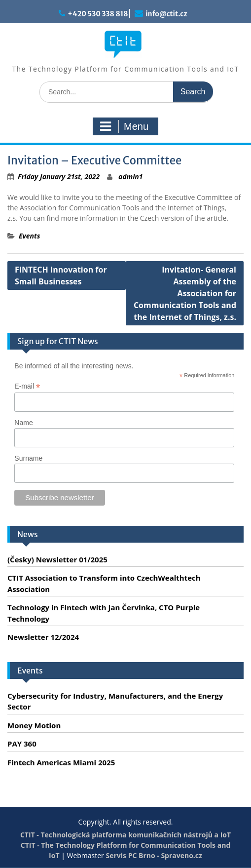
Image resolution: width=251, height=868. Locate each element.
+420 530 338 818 (98, 14)
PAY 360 (22, 744)
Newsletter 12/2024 (43, 637)
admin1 (131, 177)
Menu (124, 126)
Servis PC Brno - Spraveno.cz (154, 855)
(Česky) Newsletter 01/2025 (57, 559)
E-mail (27, 386)
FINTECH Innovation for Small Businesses (61, 276)
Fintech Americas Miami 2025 (61, 762)
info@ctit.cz (166, 14)
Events (29, 236)
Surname (28, 458)
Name (23, 423)
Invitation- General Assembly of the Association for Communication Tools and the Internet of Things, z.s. (185, 293)
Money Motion (34, 725)
